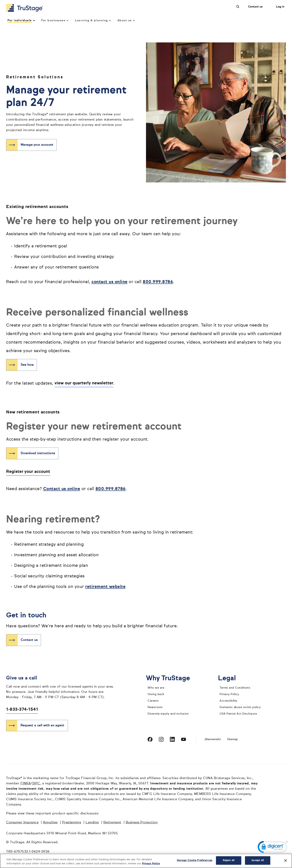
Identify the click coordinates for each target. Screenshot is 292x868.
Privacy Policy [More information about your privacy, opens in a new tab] (151, 864)
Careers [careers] (153, 701)
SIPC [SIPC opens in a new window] (36, 784)
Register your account (28, 472)
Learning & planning (93, 20)
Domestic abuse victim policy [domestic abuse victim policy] (240, 707)
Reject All (229, 860)
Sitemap (232, 739)
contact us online (109, 282)
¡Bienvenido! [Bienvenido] (213, 739)
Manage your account (37, 145)
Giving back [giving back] (156, 694)
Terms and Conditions (235, 688)
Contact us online (62, 489)
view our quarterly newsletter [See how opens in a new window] (84, 383)
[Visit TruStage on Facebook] (150, 739)
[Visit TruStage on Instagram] (161, 739)
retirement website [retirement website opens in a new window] (105, 587)
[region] (146, 861)
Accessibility (228, 701)
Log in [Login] (280, 7)
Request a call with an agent (42, 726)
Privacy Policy (229, 694)
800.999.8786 (158, 282)
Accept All (258, 860)
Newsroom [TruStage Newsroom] (155, 707)
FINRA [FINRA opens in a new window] (26, 784)
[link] (273, 848)
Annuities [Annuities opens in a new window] (50, 823)
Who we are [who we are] (156, 688)
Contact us (255, 7)
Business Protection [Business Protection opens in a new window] (142, 823)
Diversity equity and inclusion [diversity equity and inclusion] (168, 714)
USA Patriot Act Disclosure (238, 714)
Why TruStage (171, 678)
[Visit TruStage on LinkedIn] (172, 739)
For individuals (21, 20)
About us (126, 20)
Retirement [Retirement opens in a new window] (112, 823)
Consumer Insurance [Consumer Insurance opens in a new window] (22, 823)
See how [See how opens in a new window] (27, 365)
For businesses (55, 20)
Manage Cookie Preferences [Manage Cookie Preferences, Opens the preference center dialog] (195, 860)
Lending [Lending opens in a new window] (92, 823)
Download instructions (38, 453)
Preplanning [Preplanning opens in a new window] (72, 823)
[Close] (286, 860)
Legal (230, 678)
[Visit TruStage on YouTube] (184, 739)
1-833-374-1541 (22, 710)
